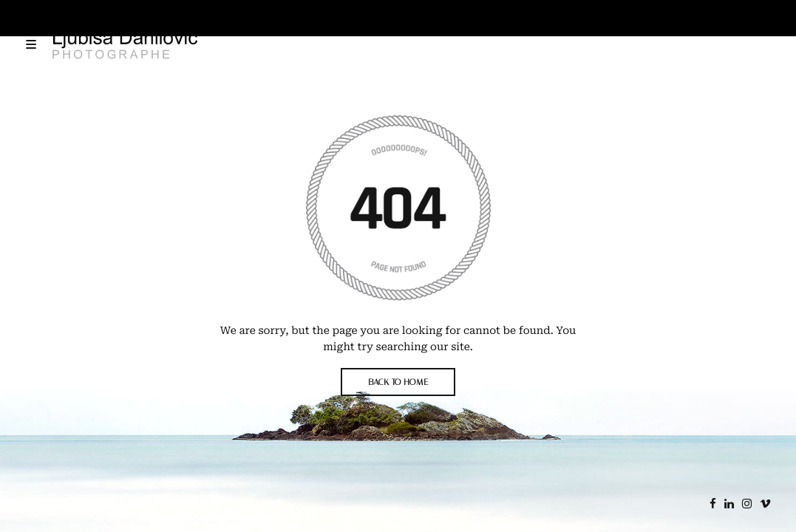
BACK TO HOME (398, 382)
